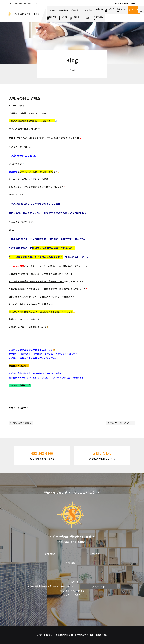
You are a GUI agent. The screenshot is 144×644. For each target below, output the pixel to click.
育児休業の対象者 (21, 423)
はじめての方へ (133, 10)
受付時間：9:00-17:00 (42, 455)
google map (98, 587)
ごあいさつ (76, 10)
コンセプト (87, 10)
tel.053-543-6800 (72, 542)
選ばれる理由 (63, 18)
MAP (133, 3)
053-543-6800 (121, 3)
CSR (87, 18)
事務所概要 (64, 10)
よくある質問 (75, 18)
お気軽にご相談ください (102, 455)
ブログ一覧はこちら (19, 408)
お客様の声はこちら (19, 366)
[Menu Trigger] (141, 9)
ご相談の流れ (98, 10)
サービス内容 (110, 10)
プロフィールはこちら (20, 385)
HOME (52, 10)
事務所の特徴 (52, 18)
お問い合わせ (98, 18)
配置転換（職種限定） (121, 423)
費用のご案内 (122, 10)
